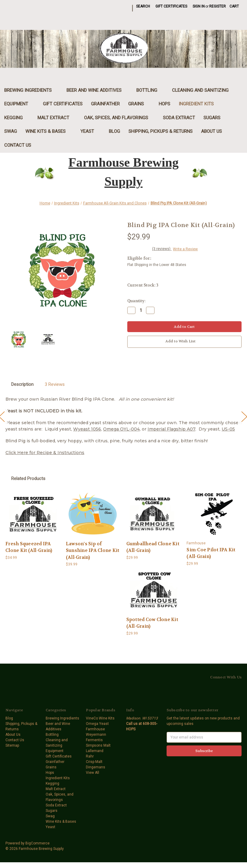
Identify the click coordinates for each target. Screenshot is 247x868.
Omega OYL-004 (121, 429)
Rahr (90, 756)
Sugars (215, 118)
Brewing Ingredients (31, 90)
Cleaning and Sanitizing (203, 90)
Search (143, 6)
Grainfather (105, 104)
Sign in (199, 6)
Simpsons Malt (98, 745)
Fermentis (94, 740)
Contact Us (18, 145)
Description (22, 384)
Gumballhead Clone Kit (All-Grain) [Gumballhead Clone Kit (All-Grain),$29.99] (153, 547)
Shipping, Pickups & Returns (161, 131)
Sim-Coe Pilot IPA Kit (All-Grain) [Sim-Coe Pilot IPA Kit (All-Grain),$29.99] (211, 553)
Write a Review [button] (185, 249)
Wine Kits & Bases (49, 131)
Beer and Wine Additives (97, 90)
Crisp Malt (94, 762)
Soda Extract (179, 118)
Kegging (17, 118)
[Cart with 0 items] (234, 6)
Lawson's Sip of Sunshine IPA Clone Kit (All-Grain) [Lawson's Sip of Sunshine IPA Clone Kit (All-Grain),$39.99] (93, 551)
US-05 (228, 429)
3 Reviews (55, 384)
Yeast (90, 131)
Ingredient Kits (199, 104)
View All (93, 773)
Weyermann (96, 735)
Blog (114, 131)
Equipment (19, 104)
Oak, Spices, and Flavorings (119, 118)
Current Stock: (143, 285)
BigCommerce (37, 843)
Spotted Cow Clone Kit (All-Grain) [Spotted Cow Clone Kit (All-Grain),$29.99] (152, 623)
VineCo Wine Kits (100, 718)
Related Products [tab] (28, 479)
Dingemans (96, 767)
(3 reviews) (162, 249)
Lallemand (95, 751)
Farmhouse (95, 729)
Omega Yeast (97, 724)
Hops (164, 104)
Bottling (150, 90)
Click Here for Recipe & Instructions (45, 453)
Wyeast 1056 (87, 429)
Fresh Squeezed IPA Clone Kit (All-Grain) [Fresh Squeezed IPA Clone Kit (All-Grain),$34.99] (29, 547)
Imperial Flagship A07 (171, 429)
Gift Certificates (171, 6)
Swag (11, 131)
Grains (139, 104)
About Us (211, 131)
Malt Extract (57, 118)
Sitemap (12, 745)
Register (218, 6)
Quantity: (136, 301)
